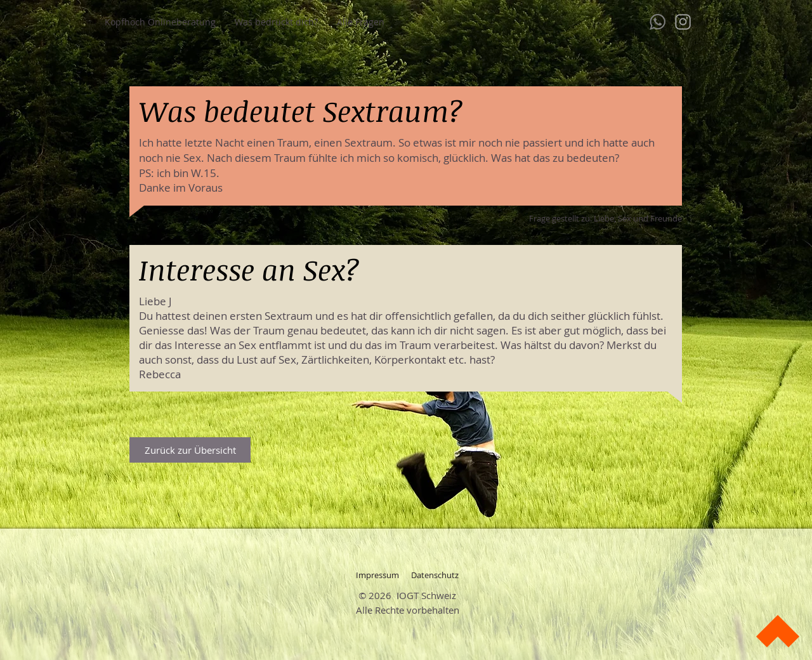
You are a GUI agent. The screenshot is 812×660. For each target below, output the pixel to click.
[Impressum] (377, 575)
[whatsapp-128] (658, 22)
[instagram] (683, 22)
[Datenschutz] (435, 575)
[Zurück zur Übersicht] (190, 450)
